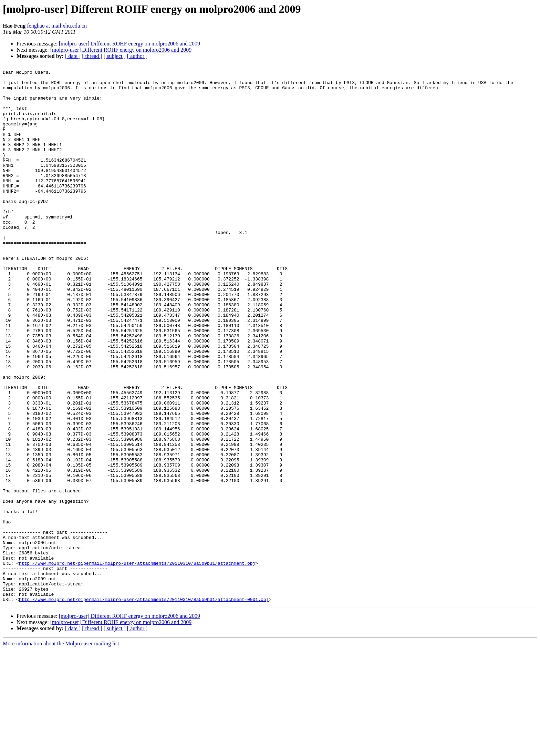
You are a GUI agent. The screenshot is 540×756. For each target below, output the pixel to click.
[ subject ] (115, 56)
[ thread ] (92, 56)
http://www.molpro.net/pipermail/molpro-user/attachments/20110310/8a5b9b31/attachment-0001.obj (144, 706)
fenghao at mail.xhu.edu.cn (57, 26)
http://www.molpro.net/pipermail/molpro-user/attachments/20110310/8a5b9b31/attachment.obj (137, 662)
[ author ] (137, 56)
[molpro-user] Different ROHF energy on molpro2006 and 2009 (129, 44)
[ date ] (73, 56)
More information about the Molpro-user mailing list (61, 750)
